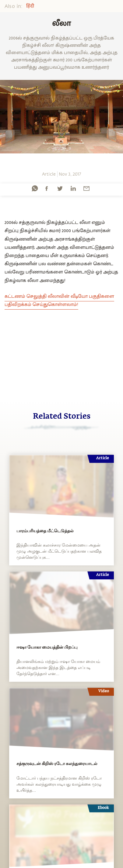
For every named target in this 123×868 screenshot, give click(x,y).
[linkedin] (73, 188)
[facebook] (47, 188)
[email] (86, 188)
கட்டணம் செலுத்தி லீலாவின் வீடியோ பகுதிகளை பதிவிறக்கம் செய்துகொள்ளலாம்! (59, 300)
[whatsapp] (35, 188)
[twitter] (60, 188)
